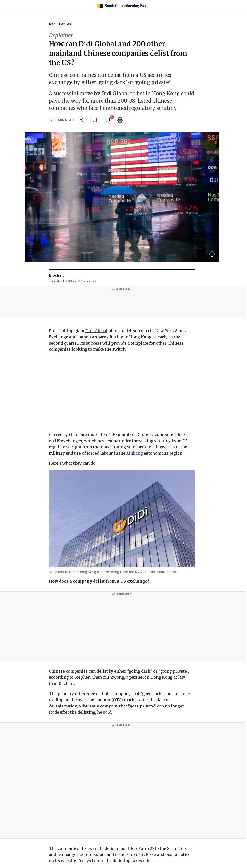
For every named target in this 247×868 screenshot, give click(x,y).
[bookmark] (95, 120)
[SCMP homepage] (122, 6)
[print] (120, 120)
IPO (52, 24)
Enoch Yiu (57, 275)
